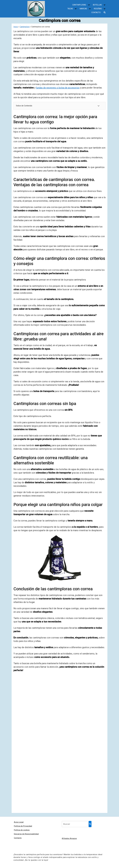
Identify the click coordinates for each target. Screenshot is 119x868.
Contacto (18, 838)
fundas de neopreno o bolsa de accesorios (58, 88)
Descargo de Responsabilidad (26, 834)
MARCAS (83, 9)
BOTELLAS (97, 5)
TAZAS (70, 9)
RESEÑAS (98, 9)
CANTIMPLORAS (79, 5)
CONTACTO (96, 12)
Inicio (16, 27)
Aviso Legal (19, 822)
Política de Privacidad (23, 826)
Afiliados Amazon (69, 838)
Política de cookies (22, 830)
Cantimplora (25, 27)
